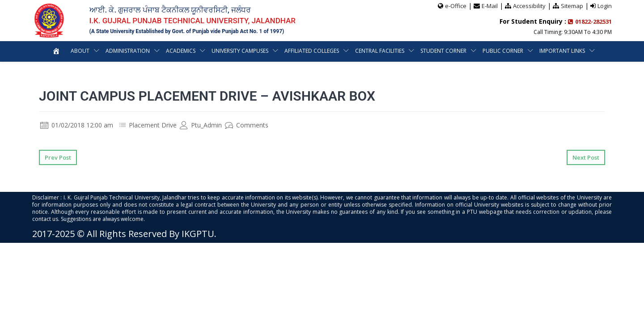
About (80, 51)
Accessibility (529, 6)
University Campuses (240, 51)
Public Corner (503, 51)
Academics (181, 51)
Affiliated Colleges (312, 51)
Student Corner (443, 51)
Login (605, 6)
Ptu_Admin (201, 125)
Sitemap (572, 6)
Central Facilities (380, 51)
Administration (128, 51)
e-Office (456, 6)
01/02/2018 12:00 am (77, 125)
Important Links (562, 51)
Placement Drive (153, 125)
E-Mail (490, 6)
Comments (247, 125)
